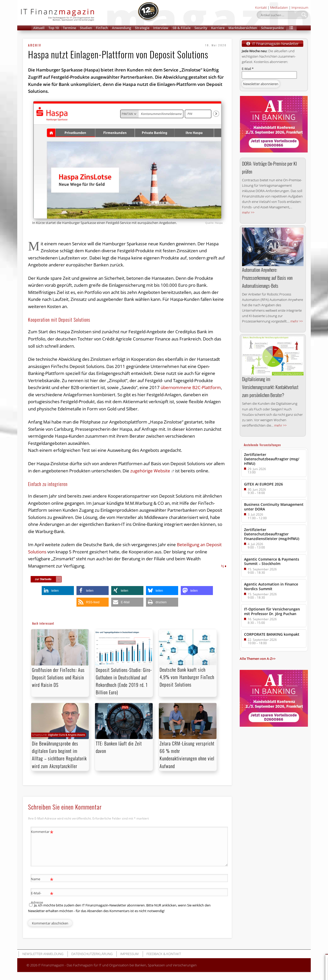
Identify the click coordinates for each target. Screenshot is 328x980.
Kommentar (42, 832)
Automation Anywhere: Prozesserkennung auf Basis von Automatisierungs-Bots (267, 278)
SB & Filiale (182, 28)
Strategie (142, 28)
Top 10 (54, 28)
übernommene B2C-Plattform (191, 387)
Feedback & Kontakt (164, 954)
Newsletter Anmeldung (43, 954)
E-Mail (248, 69)
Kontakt (261, 7)
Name (42, 879)
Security (201, 28)
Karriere (218, 28)
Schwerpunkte (272, 28)
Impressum (300, 7)
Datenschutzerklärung (92, 954)
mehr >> (248, 212)
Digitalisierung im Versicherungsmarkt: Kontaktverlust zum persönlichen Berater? (270, 387)
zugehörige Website (152, 471)
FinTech (102, 28)
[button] (291, 28)
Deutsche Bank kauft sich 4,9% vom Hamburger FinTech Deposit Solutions (187, 677)
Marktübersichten (243, 28)
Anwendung (122, 28)
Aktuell (39, 28)
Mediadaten (279, 7)
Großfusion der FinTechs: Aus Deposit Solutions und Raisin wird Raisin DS (58, 677)
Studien (86, 28)
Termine (69, 28)
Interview (161, 28)
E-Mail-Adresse (42, 897)
